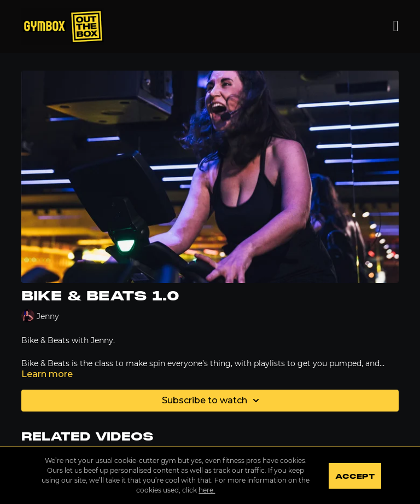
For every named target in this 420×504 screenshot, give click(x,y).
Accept (355, 477)
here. (207, 490)
